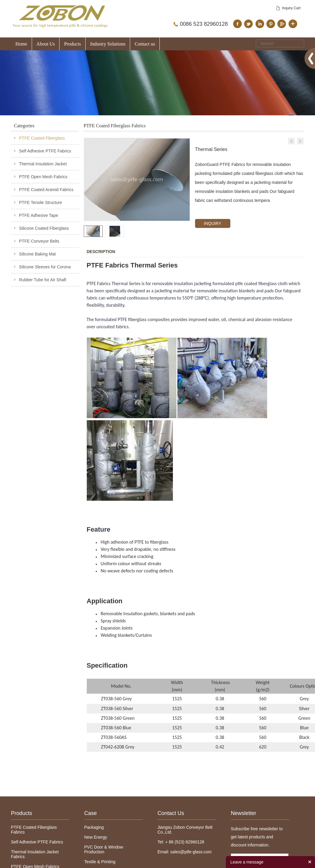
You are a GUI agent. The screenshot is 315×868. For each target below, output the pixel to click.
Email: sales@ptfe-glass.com (185, 852)
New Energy (96, 837)
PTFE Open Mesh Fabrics (43, 177)
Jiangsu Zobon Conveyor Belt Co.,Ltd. (185, 830)
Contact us (145, 44)
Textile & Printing (100, 862)
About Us (46, 44)
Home (21, 44)
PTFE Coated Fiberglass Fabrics (34, 830)
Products (72, 44)
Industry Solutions (108, 44)
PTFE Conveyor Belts (39, 241)
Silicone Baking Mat (38, 254)
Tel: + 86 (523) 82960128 (181, 842)
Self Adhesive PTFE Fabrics (45, 151)
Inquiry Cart (291, 8)
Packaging (94, 827)
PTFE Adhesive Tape (39, 215)
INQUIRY (213, 223)
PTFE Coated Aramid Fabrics (46, 190)
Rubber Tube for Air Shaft (43, 280)
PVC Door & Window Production (104, 849)
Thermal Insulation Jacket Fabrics (35, 854)
